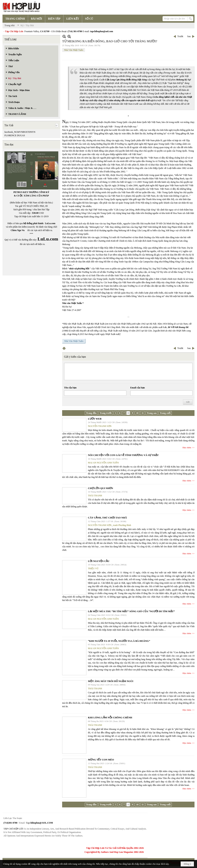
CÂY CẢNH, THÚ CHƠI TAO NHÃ (107, 518)
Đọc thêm (187, 447)
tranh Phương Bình (122, 525)
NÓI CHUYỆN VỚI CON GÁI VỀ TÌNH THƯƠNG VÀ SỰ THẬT (123, 455)
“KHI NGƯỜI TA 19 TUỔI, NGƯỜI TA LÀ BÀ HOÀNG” (119, 641)
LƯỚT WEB (95, 419)
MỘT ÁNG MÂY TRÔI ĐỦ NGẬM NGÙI (111, 681)
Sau (189, 36)
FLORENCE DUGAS (15, 135)
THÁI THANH (95, 496)
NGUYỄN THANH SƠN (100, 426)
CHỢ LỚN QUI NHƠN (101, 488)
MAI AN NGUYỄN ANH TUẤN (103, 463)
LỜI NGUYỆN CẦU (99, 561)
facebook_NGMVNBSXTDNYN (20, 132)
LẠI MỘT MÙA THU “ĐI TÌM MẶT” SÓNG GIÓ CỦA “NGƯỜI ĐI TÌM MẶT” (131, 611)
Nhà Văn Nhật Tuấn (74, 50)
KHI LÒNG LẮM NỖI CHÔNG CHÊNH (110, 717)
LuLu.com (50, 223)
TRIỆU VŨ (93, 568)
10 (137, 413)
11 (142, 413)
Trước (180, 36)
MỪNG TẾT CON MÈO (101, 760)
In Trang (64, 348)
